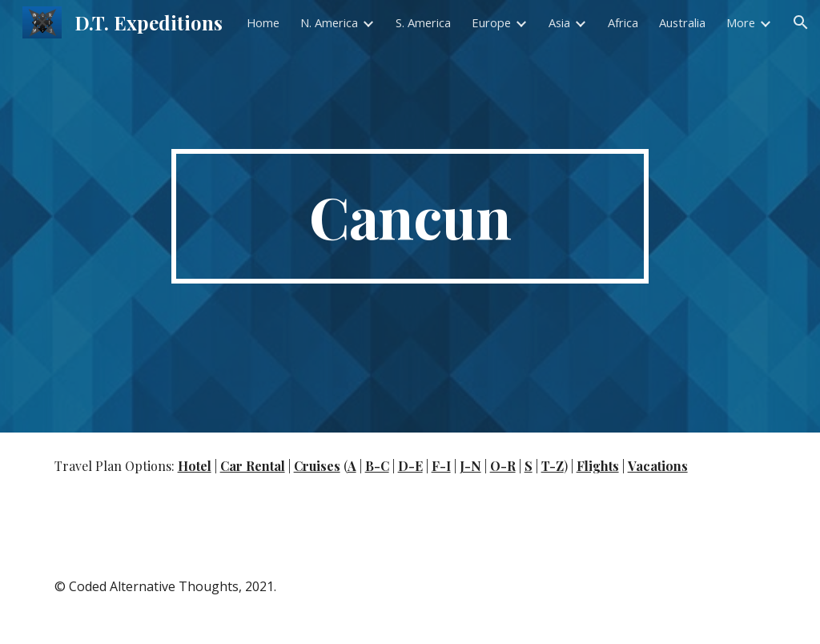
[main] (410, 216)
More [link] (741, 22)
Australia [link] (682, 22)
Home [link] (263, 22)
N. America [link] (329, 22)
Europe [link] (491, 22)
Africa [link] (623, 22)
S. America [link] (423, 22)
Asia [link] (559, 22)
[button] (801, 22)
